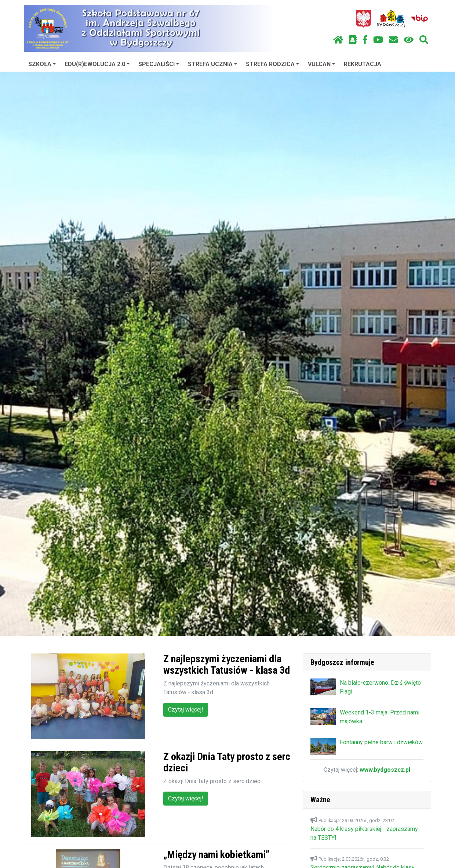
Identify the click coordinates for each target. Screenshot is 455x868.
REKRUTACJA (363, 64)
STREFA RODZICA (272, 64)
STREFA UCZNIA (212, 64)
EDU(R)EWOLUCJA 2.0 (97, 64)
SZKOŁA (42, 64)
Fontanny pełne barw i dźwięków (381, 742)
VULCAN (321, 64)
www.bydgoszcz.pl (385, 770)
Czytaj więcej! (186, 709)
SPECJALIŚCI (159, 64)
